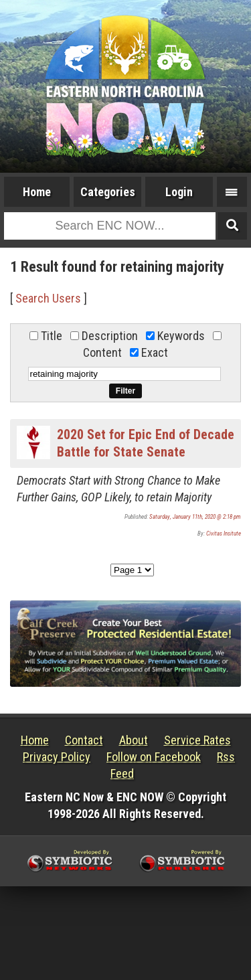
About (134, 740)
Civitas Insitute (224, 534)
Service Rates (197, 740)
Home (37, 192)
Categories (108, 192)
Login (179, 192)
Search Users (48, 298)
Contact (84, 740)
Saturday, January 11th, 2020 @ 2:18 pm (195, 517)
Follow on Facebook (154, 757)
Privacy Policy (57, 757)
